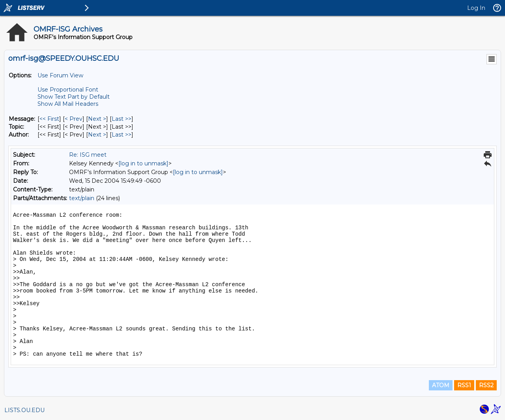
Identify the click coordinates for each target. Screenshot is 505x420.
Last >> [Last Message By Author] (122, 135)
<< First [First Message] (49, 119)
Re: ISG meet (88, 155)
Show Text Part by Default (74, 97)
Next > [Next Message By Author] (97, 135)
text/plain (82, 198)
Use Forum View (60, 75)
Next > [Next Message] (97, 119)
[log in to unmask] (143, 163)
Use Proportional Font (68, 90)
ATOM (441, 385)
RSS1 (464, 385)
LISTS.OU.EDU (24, 410)
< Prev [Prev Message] (74, 119)
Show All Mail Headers (68, 104)
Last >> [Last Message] (122, 119)
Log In (476, 8)
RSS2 (486, 385)
